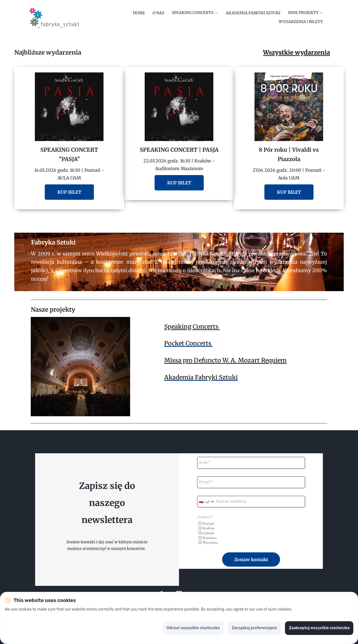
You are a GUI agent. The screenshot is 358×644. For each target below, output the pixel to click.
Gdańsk (206, 533)
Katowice (208, 538)
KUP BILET (69, 192)
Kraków (206, 528)
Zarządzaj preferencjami (254, 628)
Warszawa (208, 542)
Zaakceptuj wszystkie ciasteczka (319, 628)
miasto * (205, 517)
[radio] (200, 523)
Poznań (206, 523)
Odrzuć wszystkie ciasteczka (193, 628)
